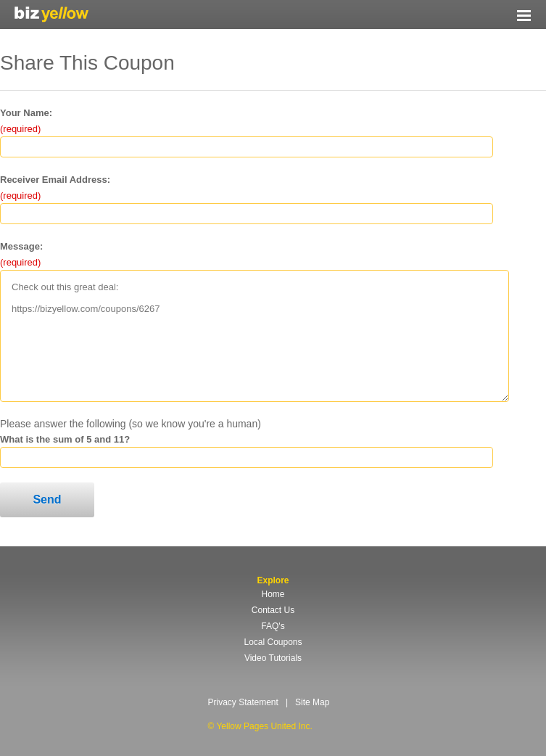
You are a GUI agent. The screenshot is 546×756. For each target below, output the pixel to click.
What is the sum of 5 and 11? (65, 439)
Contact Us (273, 610)
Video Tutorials (273, 658)
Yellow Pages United (51, 14)
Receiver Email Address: (55, 180)
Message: (21, 246)
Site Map (312, 702)
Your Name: (26, 113)
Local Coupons (273, 642)
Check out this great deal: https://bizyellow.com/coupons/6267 (255, 336)
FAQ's (273, 626)
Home (273, 594)
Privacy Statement (243, 702)
